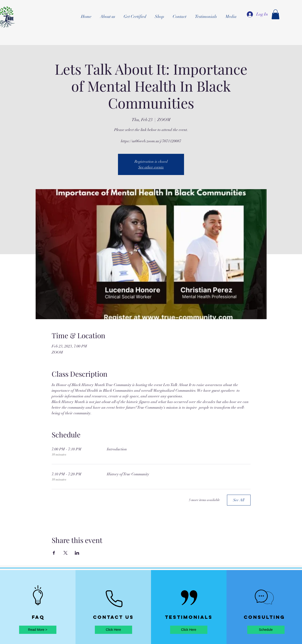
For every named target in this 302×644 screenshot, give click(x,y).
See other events (151, 167)
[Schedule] (266, 630)
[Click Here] (113, 630)
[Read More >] (38, 630)
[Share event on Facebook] (54, 553)
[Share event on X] (65, 553)
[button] (275, 14)
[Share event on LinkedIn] (77, 553)
